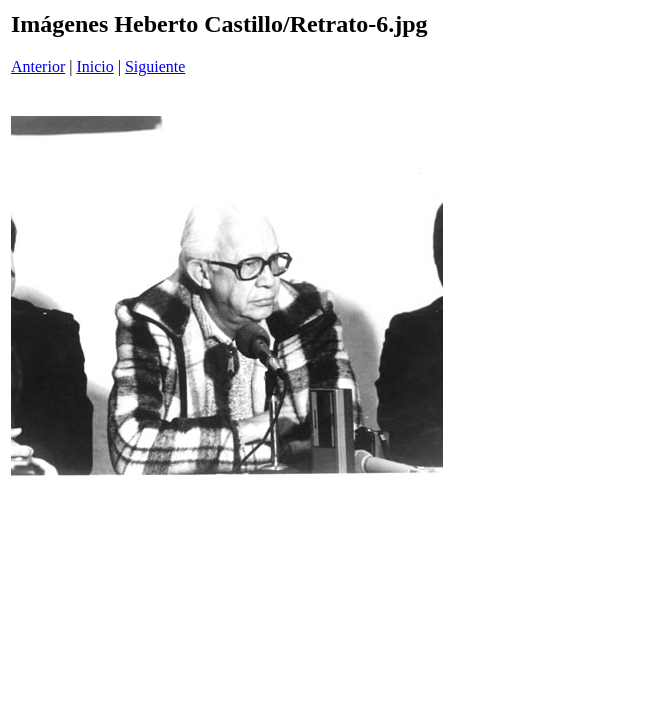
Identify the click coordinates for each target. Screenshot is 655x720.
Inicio (94, 66)
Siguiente (155, 66)
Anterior (38, 66)
